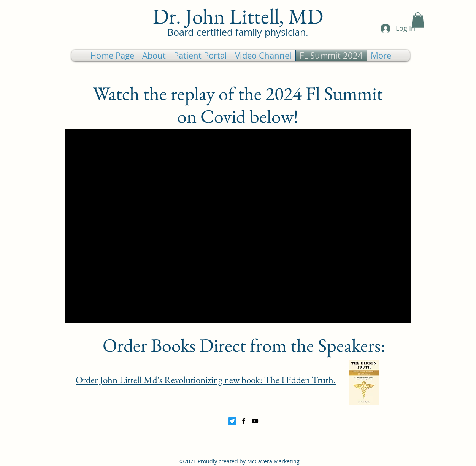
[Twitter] (232, 421)
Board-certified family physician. (238, 32)
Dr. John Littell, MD (238, 16)
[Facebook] (244, 421)
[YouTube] (255, 421)
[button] (418, 20)
